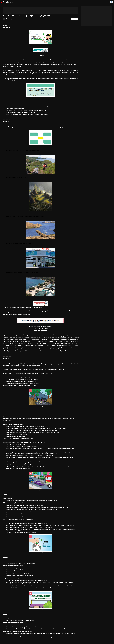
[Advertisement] (41, 10)
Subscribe (75, 19)
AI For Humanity (7, 2)
